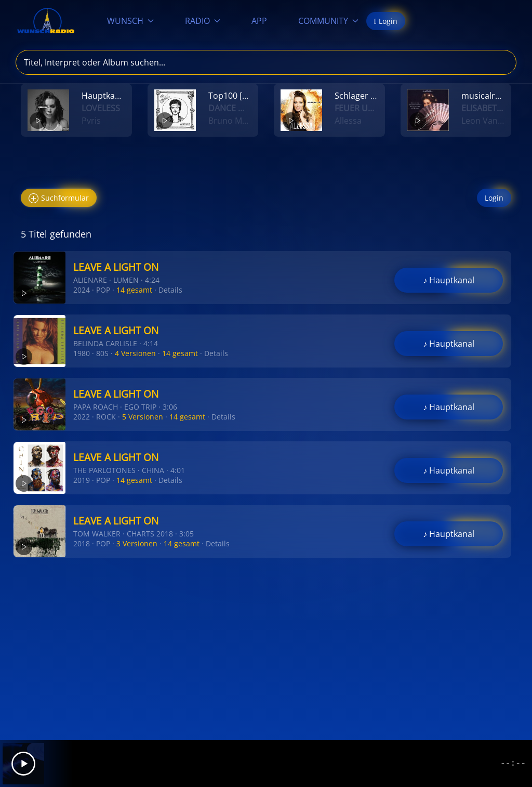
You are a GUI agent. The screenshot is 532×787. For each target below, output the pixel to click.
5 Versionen (143, 417)
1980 (82, 353)
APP (259, 21)
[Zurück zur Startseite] (46, 21)
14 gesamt (134, 290)
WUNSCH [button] (130, 21)
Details (170, 290)
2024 (82, 290)
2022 (82, 417)
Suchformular (59, 198)
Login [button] (386, 21)
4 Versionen (135, 353)
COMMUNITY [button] (328, 21)
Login (494, 198)
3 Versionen (137, 543)
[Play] (23, 764)
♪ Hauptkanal (449, 280)
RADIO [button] (203, 21)
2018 (82, 543)
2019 (82, 480)
